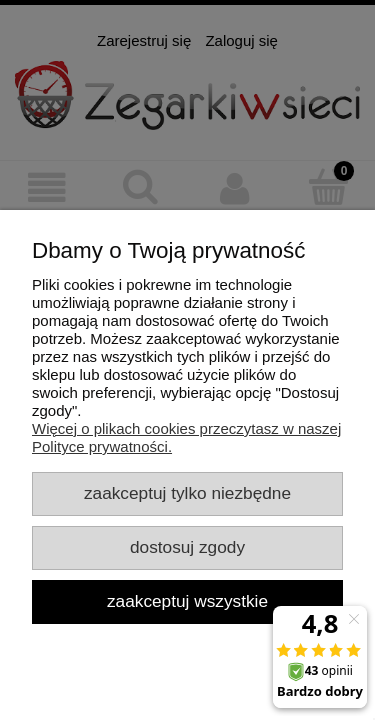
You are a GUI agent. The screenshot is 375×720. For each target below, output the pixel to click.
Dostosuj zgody (187, 547)
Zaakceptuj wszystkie (187, 601)
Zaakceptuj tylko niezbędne (187, 493)
